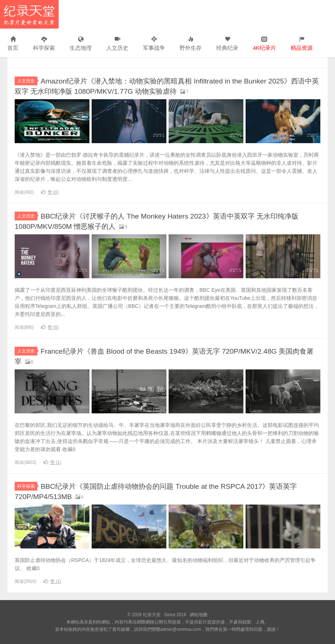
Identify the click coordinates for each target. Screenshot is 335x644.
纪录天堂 (29, 14)
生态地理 (81, 44)
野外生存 (191, 44)
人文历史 (117, 44)
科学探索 (44, 44)
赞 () (50, 192)
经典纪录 (227, 44)
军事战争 (154, 44)
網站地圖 (199, 615)
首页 (13, 44)
